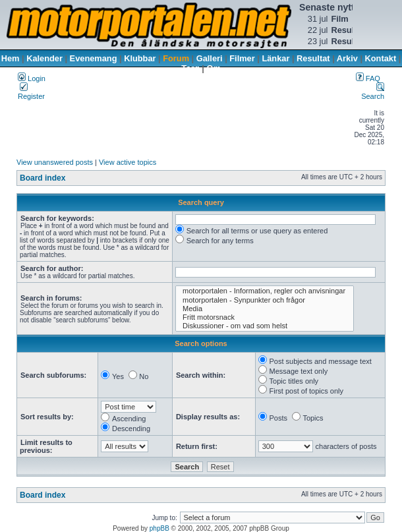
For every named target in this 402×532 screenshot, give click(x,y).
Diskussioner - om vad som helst (265, 326)
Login (32, 78)
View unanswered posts (55, 162)
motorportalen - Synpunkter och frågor (265, 300)
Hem (11, 58)
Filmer (242, 58)
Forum (176, 58)
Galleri (210, 58)
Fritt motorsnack (265, 317)
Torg (190, 68)
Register (31, 92)
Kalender (44, 58)
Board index (43, 178)
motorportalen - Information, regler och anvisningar (265, 291)
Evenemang (94, 58)
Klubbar (140, 58)
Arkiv (347, 58)
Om (213, 68)
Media (265, 309)
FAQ (368, 78)
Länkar (275, 58)
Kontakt (381, 58)
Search (373, 92)
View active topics (128, 162)
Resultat (313, 58)
